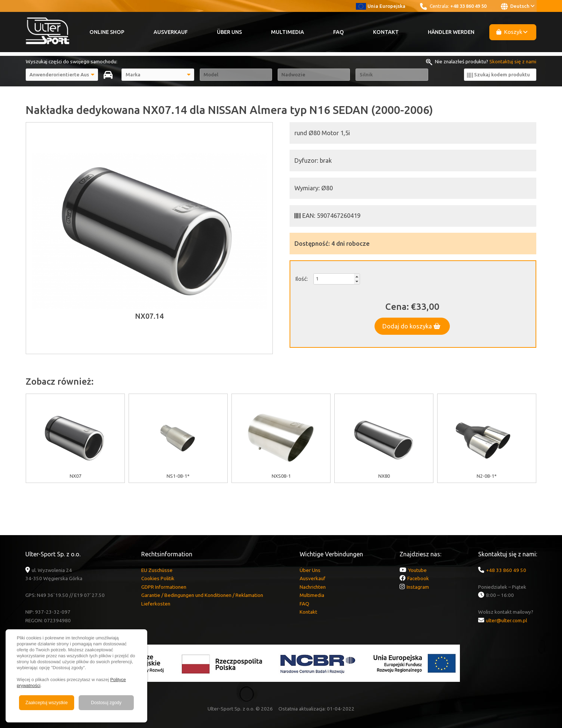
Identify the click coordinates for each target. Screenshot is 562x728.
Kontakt (386, 32)
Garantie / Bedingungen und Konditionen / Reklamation (202, 595)
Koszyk (512, 32)
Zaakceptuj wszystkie (46, 703)
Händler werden (451, 32)
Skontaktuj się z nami (513, 61)
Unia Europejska (381, 6)
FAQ (339, 32)
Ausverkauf (171, 32)
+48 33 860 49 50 (468, 6)
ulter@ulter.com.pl (506, 620)
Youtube (417, 570)
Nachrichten (313, 587)
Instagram (418, 587)
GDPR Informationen (164, 587)
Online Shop (107, 32)
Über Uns (229, 32)
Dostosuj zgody (106, 703)
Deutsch (518, 6)
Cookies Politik (158, 578)
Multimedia (288, 32)
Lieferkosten (156, 604)
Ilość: (301, 279)
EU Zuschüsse (157, 570)
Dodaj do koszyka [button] (411, 326)
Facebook (418, 578)
